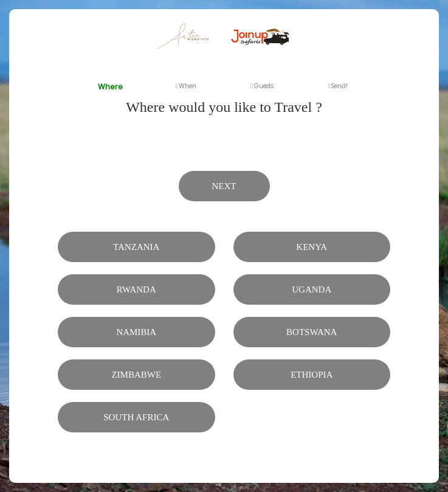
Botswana (312, 332)
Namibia (136, 332)
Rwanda (136, 289)
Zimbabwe (136, 375)
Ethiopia (312, 375)
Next (224, 186)
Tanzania (136, 247)
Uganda (312, 289)
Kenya (312, 247)
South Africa (136, 417)
